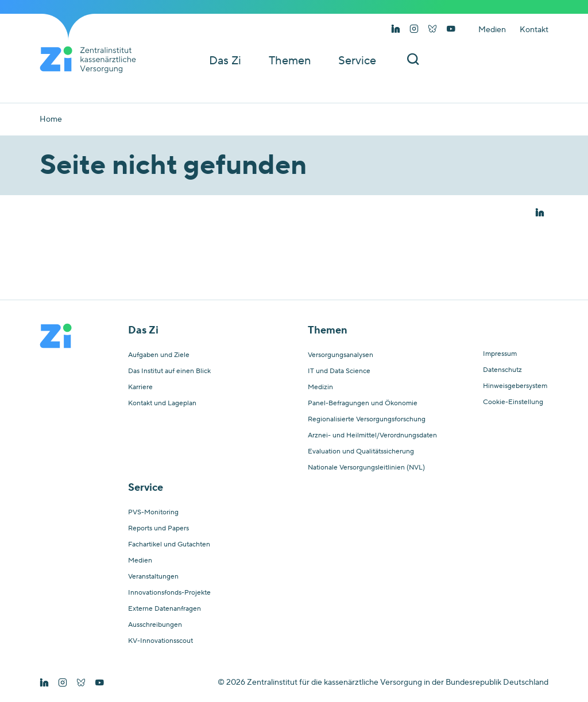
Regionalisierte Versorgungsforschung (367, 420)
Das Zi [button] (225, 61)
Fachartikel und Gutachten (169, 545)
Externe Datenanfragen (165, 609)
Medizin (320, 387)
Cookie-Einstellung (513, 402)
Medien (492, 30)
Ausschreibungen (155, 625)
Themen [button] (290, 61)
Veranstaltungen (153, 577)
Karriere (140, 387)
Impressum (500, 354)
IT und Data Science (339, 371)
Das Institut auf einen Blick (169, 371)
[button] (540, 213)
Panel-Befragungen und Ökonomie (363, 404)
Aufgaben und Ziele (159, 355)
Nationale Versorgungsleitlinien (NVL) (366, 468)
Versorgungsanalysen (341, 355)
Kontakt (534, 30)
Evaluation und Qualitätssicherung (361, 452)
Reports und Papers (158, 529)
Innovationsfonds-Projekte (169, 593)
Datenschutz (502, 370)
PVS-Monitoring (153, 513)
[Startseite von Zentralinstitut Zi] (92, 60)
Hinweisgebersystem (515, 386)
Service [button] (357, 61)
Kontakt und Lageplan (162, 404)
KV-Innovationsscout (160, 641)
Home (51, 119)
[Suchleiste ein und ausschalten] (413, 61)
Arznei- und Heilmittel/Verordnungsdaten (372, 436)
